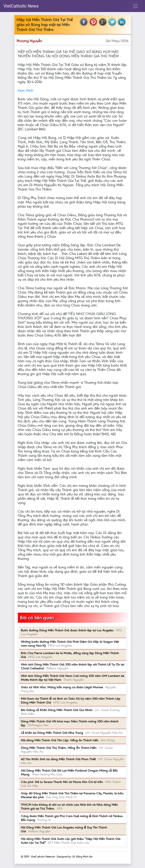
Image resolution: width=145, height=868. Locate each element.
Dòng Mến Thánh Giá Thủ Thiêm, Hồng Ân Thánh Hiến (59, 748)
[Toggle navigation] (136, 6)
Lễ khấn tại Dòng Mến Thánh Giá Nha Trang (52, 733)
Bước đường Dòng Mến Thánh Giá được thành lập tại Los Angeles (67, 630)
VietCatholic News (21, 6)
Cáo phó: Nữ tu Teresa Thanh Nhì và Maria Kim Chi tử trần (62, 782)
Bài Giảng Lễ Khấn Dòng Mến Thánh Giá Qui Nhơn (57, 710)
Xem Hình (25, 90)
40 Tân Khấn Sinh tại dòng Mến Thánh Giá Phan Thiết (58, 759)
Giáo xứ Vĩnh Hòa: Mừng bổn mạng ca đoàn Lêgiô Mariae (62, 687)
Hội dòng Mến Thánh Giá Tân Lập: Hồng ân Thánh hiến (60, 740)
